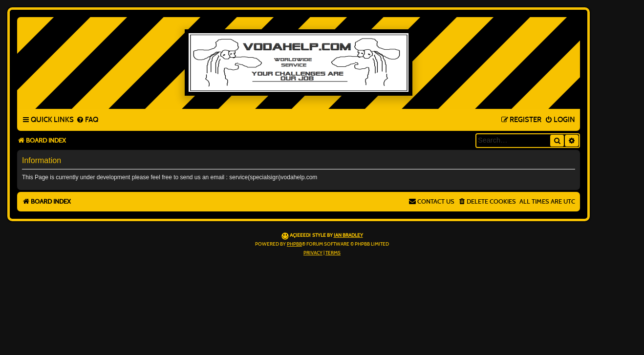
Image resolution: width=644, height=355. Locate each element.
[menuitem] (87, 120)
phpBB (294, 244)
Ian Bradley (348, 235)
